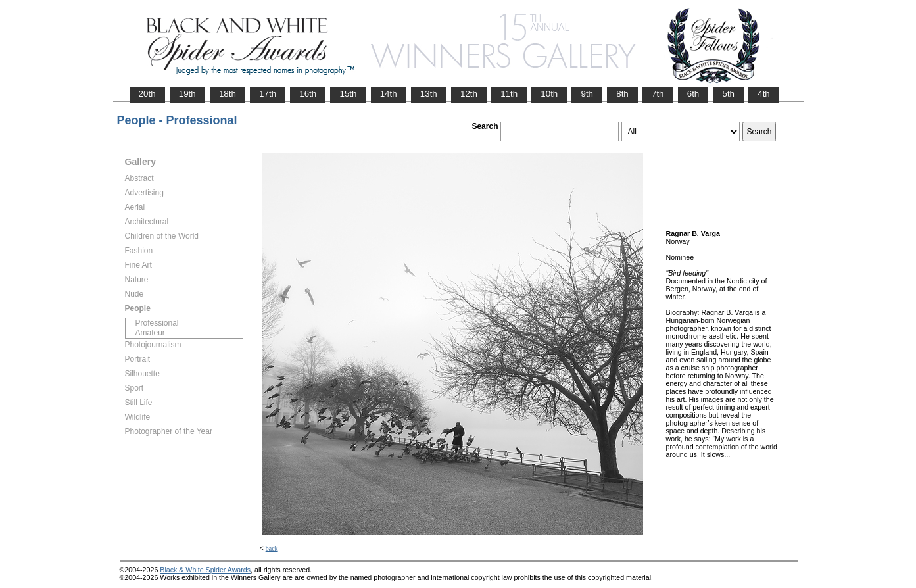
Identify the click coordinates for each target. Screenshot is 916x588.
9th (587, 94)
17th (268, 94)
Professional (157, 323)
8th (622, 94)
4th (764, 94)
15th (348, 94)
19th (187, 94)
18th (228, 94)
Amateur (150, 333)
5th (728, 94)
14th (389, 94)
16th (308, 94)
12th (469, 94)
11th (509, 94)
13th (429, 94)
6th (693, 94)
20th (147, 94)
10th (549, 94)
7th (658, 94)
